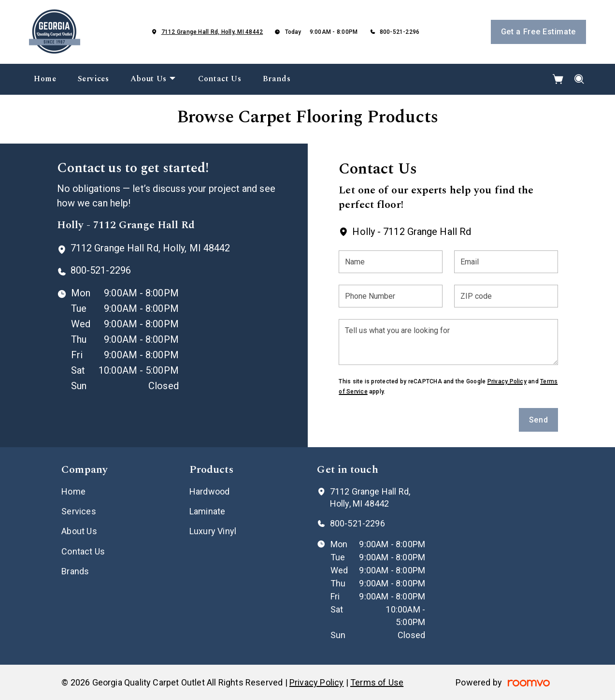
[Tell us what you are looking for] (448, 342)
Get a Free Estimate (538, 32)
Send (539, 420)
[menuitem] (45, 79)
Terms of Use (377, 682)
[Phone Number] (391, 296)
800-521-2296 (400, 32)
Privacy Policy (507, 381)
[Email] (506, 262)
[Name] (391, 262)
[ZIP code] (506, 296)
